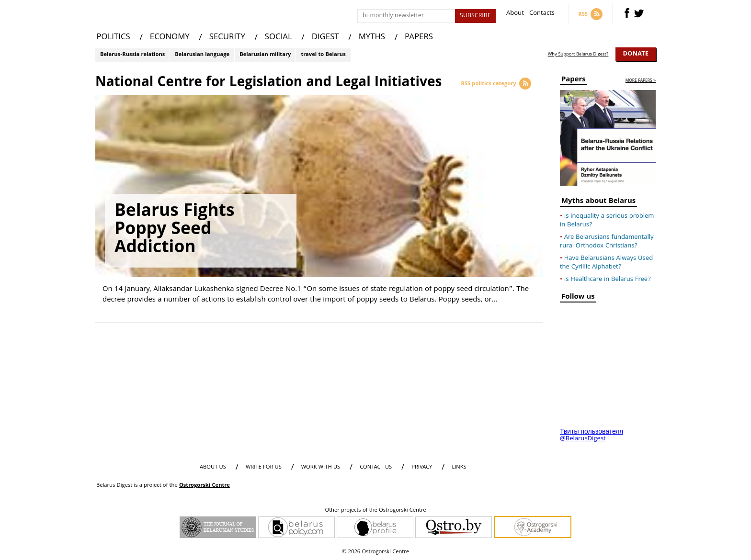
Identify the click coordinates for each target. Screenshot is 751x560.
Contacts (542, 14)
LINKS (459, 467)
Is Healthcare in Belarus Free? (608, 280)
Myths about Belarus (598, 202)
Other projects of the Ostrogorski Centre (375, 511)
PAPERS (419, 38)
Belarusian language (202, 55)
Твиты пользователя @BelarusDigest (592, 436)
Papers (574, 81)
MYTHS (372, 38)
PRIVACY (422, 467)
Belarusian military (265, 55)
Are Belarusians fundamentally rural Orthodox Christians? (607, 242)
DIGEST (325, 38)
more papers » (641, 81)
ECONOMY (170, 38)
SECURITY (227, 38)
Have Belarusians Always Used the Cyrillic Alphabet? (606, 263)
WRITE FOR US (264, 467)
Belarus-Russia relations (132, 55)
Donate (636, 54)
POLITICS (114, 38)
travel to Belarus (323, 55)
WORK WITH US (321, 467)
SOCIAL (279, 38)
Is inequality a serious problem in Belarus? (607, 221)
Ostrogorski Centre (205, 486)
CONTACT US (376, 467)
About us (213, 467)
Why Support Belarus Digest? (578, 55)
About (515, 14)
